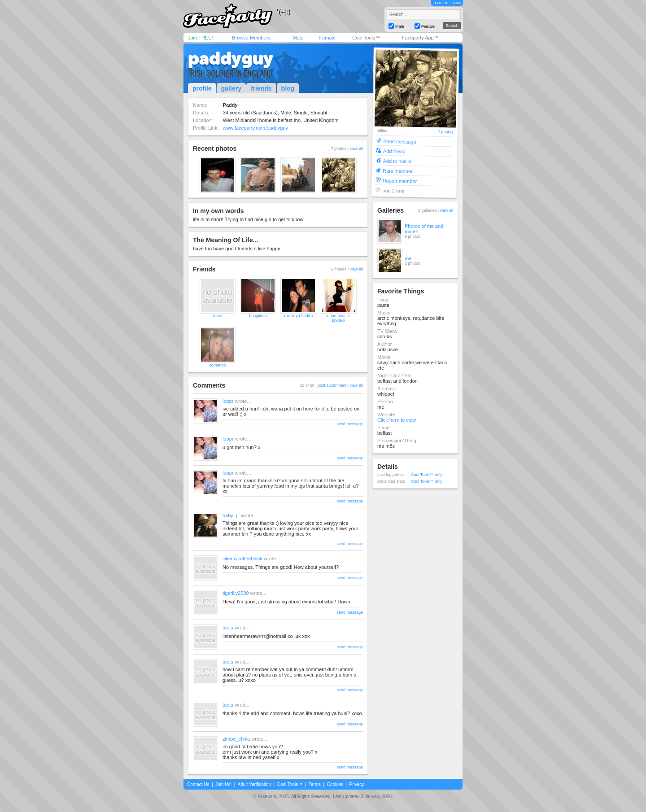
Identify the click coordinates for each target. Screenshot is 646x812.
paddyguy (231, 58)
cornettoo (218, 365)
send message (350, 424)
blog (288, 88)
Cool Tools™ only (427, 475)
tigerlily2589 (236, 593)
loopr (228, 401)
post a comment (332, 385)
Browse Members (251, 38)
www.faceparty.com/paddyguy (255, 128)
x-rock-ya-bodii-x (299, 316)
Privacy (357, 784)
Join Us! (223, 784)
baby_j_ (231, 515)
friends (261, 88)
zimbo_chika (236, 739)
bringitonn (258, 316)
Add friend (394, 151)
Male (298, 38)
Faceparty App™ (420, 38)
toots (218, 316)
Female (327, 38)
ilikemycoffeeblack (242, 559)
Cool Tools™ (366, 38)
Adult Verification (254, 784)
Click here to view (397, 420)
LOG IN (441, 3)
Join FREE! (201, 38)
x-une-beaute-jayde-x (339, 318)
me (408, 258)
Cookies (335, 784)
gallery (231, 88)
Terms (315, 784)
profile (202, 88)
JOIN (457, 3)
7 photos (446, 132)
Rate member (398, 171)
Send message (400, 141)
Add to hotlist (397, 161)
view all (356, 148)
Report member (400, 181)
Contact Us (198, 784)
